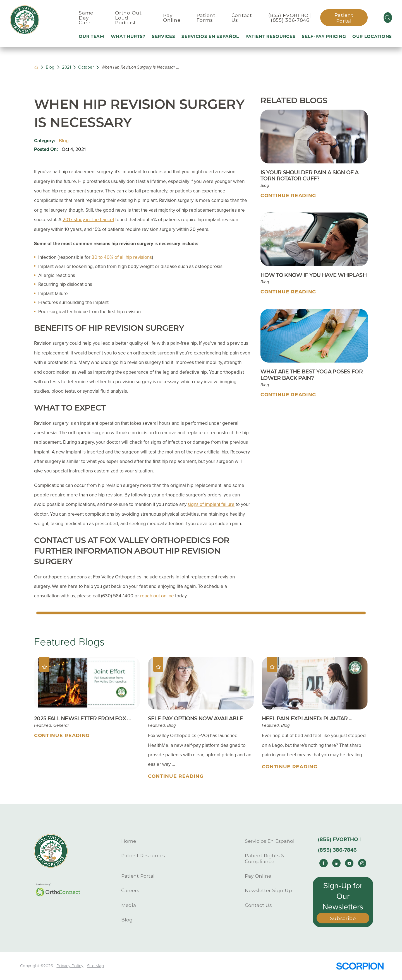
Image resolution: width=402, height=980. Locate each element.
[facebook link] (324, 863)
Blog (50, 67)
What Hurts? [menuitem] (128, 36)
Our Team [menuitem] (92, 36)
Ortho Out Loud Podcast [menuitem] (128, 18)
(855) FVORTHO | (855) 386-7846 (290, 18)
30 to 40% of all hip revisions (122, 257)
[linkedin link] (336, 863)
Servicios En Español (270, 841)
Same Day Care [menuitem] (86, 18)
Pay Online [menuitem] (172, 18)
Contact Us (258, 905)
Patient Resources (143, 855)
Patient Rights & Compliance (264, 858)
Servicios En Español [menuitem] (210, 36)
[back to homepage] (36, 67)
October (86, 67)
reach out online (157, 596)
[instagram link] (362, 863)
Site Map (95, 966)
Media (129, 905)
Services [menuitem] (164, 36)
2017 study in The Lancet (88, 220)
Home (129, 841)
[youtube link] (349, 863)
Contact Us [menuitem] (242, 18)
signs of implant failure (211, 504)
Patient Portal (344, 18)
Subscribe (343, 918)
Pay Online (258, 876)
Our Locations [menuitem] (372, 36)
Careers (130, 890)
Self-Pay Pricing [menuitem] (324, 36)
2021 (66, 67)
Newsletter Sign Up (268, 890)
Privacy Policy (70, 966)
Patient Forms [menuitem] (206, 18)
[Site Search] (388, 18)
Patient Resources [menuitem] (271, 36)
